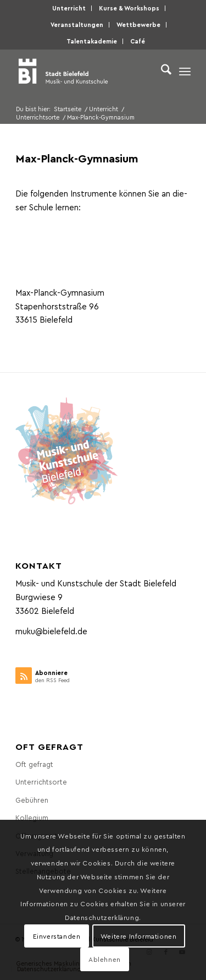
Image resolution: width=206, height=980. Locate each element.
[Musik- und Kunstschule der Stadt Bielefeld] (85, 71)
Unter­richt (69, 8)
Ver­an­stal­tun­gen (77, 24)
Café (138, 41)
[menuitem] (69, 8)
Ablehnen (105, 959)
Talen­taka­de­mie (92, 41)
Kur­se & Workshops (129, 8)
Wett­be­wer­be (138, 24)
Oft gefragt (34, 764)
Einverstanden (57, 936)
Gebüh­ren (32, 800)
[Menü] (185, 71)
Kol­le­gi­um (32, 817)
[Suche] (161, 71)
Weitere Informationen (139, 936)
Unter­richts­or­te (41, 782)
